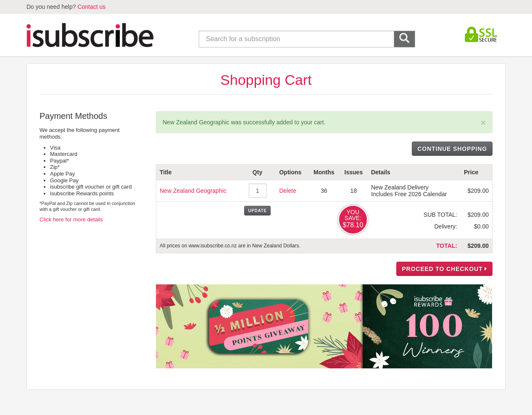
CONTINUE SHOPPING (452, 149)
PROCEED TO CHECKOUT (444, 269)
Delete (287, 191)
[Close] (483, 122)
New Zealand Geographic (193, 191)
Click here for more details (71, 219)
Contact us (91, 7)
